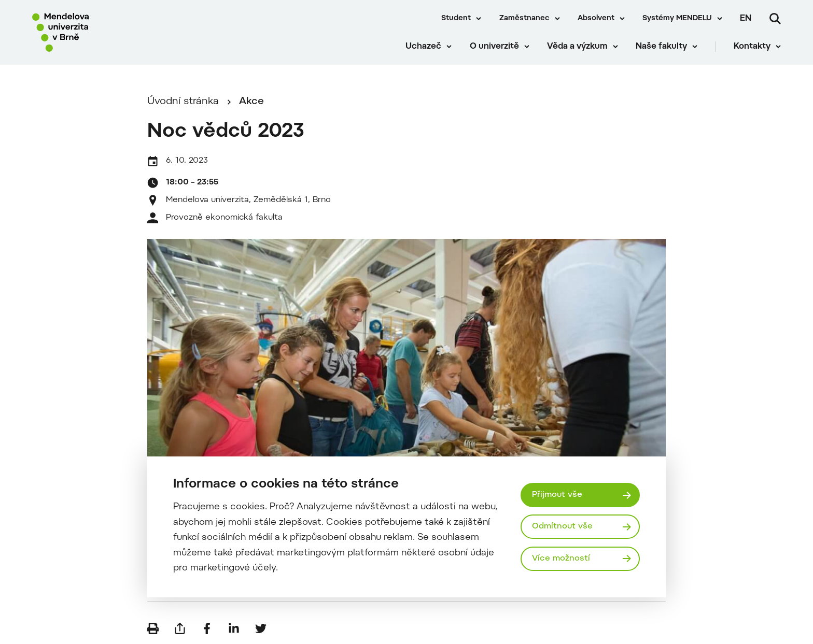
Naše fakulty (661, 47)
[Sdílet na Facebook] (207, 628)
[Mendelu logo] (93, 32)
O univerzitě (494, 47)
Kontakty (752, 47)
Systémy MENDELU (677, 19)
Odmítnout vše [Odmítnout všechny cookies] (562, 526)
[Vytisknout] (153, 628)
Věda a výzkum (577, 47)
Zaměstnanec (524, 19)
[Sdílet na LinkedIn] (234, 628)
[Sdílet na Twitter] (261, 628)
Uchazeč (423, 47)
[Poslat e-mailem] (180, 628)
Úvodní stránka (183, 102)
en (746, 19)
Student (456, 19)
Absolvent (596, 19)
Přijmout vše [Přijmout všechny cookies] (557, 495)
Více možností (561, 559)
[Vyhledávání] (775, 19)
